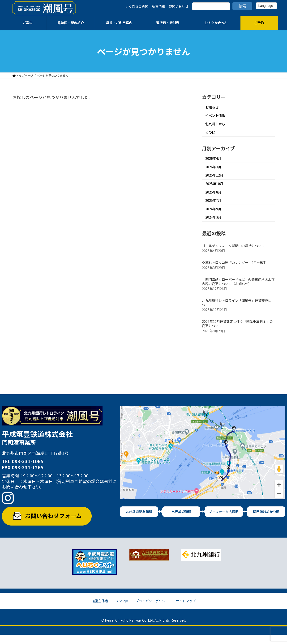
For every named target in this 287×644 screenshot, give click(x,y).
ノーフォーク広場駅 (224, 521)
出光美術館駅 (181, 521)
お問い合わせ (179, 6)
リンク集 (122, 610)
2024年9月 (215, 217)
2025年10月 (216, 189)
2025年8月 (215, 198)
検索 (242, 6)
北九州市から (217, 126)
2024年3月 (215, 226)
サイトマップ (186, 610)
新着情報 (158, 6)
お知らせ (213, 107)
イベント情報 (217, 116)
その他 (211, 135)
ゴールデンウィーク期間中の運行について (233, 255)
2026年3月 (215, 171)
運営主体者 (100, 610)
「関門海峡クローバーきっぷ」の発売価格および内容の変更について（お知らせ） (238, 290)
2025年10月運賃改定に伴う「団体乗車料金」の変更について (237, 333)
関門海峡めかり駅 (266, 521)
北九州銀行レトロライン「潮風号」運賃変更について (237, 312)
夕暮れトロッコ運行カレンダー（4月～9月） (235, 272)
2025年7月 (215, 208)
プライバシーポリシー (152, 610)
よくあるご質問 (137, 6)
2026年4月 (215, 162)
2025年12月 (216, 180)
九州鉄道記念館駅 (139, 521)
